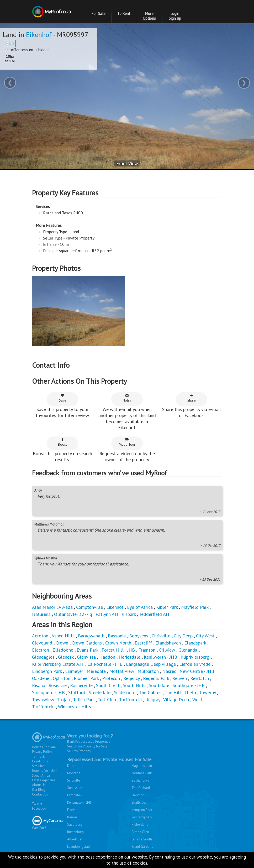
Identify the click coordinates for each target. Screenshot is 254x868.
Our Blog (39, 790)
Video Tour (127, 442)
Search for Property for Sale (87, 746)
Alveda (66, 607)
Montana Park (142, 773)
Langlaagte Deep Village (151, 664)
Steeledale (100, 692)
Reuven (180, 678)
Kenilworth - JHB (160, 657)
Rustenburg (75, 832)
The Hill (173, 692)
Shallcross (139, 802)
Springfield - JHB (48, 692)
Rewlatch (200, 678)
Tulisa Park (84, 700)
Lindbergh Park (47, 671)
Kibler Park (167, 607)
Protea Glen (140, 832)
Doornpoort (76, 766)
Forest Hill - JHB (118, 650)
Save (63, 398)
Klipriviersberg (195, 657)
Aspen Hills (63, 636)
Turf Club (107, 700)
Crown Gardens (87, 643)
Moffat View (122, 671)
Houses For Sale (44, 747)
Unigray (153, 700)
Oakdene (41, 678)
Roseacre (58, 685)
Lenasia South (142, 839)
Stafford (77, 692)
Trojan (63, 700)
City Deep (183, 636)
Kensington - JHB (79, 802)
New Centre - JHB (197, 671)
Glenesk (66, 657)
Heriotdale (129, 657)
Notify (127, 398)
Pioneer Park (86, 678)
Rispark (129, 614)
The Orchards (141, 788)
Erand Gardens (142, 847)
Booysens (139, 636)
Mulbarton (148, 671)
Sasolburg (75, 825)
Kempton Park (142, 810)
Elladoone (63, 650)
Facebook (39, 809)
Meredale (96, 671)
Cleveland (42, 643)
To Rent (124, 14)
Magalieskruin (142, 766)
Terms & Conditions (40, 759)
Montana (74, 773)
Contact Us (40, 794)
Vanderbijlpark (142, 817)
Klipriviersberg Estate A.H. (58, 664)
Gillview (167, 650)
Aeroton (40, 636)
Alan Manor (44, 607)
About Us (39, 785)
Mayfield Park (195, 607)
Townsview (43, 700)
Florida (72, 810)
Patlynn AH (107, 614)
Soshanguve (141, 780)
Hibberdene (140, 825)
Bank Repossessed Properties (89, 742)
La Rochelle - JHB (105, 664)
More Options (149, 16)
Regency (131, 678)
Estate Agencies (44, 780)
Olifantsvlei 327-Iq (73, 614)
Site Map (38, 766)
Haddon (107, 657)
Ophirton (62, 678)
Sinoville (74, 780)
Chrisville (161, 636)
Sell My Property (79, 751)
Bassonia (117, 636)
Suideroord (125, 692)
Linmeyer (74, 671)
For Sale (99, 14)
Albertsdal (75, 839)
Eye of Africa (140, 607)
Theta (190, 692)
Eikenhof (39, 35)
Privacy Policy (42, 752)
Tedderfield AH (154, 614)
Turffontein (130, 700)
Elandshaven (168, 643)
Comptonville (89, 607)
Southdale (159, 685)
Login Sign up (175, 16)
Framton (147, 650)
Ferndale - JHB (77, 795)
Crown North (118, 643)
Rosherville (81, 685)
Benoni (72, 817)
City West (205, 636)
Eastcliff (143, 643)
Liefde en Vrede (195, 664)
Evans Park (87, 650)
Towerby (207, 692)
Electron (41, 650)
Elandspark (195, 643)
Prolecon (111, 678)
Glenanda (188, 650)
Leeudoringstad (78, 847)
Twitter (37, 804)
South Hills (134, 685)
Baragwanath (91, 636)
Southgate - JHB (189, 685)
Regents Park (156, 678)
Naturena (41, 614)
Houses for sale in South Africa (45, 773)
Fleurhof (138, 795)
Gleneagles (43, 657)
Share (192, 398)
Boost (62, 442)
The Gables (150, 692)
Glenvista (86, 657)
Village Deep (176, 700)
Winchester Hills (75, 707)
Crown (62, 643)
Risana (39, 685)
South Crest (108, 685)
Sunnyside (75, 788)
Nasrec (169, 671)
